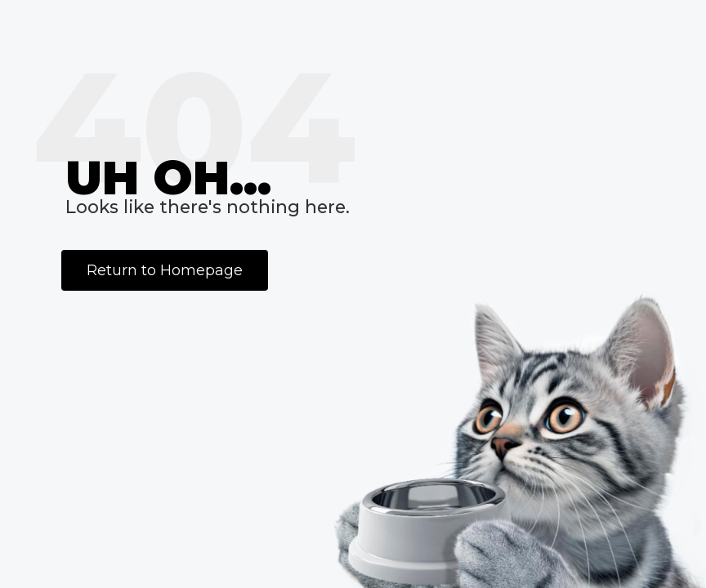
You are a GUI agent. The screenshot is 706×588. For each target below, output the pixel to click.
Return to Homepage (165, 270)
